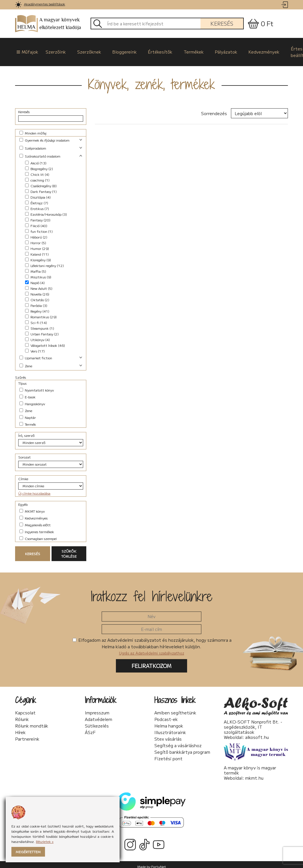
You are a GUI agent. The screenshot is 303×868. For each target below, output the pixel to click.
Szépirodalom (33, 144)
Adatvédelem (99, 715)
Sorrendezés (214, 109)
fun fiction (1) (39, 227)
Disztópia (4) (38, 193)
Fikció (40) (36, 222)
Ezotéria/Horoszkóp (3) (46, 210)
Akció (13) (36, 159)
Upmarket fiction (36, 354)
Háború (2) (36, 233)
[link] (18, 5)
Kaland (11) (37, 250)
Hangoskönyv (32, 400)
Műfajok (24, 50)
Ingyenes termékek (37, 528)
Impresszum (97, 709)
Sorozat (24, 453)
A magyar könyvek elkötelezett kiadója (48, 24)
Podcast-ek (166, 715)
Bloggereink (115, 50)
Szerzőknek (82, 50)
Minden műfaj (33, 129)
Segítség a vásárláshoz (178, 741)
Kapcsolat (25, 709)
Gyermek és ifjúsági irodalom (44, 136)
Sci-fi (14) (36, 318)
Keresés (222, 23)
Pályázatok (209, 50)
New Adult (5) (39, 284)
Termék (28, 420)
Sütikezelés (97, 722)
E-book (27, 393)
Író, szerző (26, 431)
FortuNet (159, 862)
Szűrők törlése (69, 550)
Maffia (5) (36, 267)
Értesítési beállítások (279, 50)
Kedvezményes (33, 514)
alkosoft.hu (257, 733)
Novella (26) (37, 290)
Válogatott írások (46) (45, 341)
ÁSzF (90, 728)
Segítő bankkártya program (182, 748)
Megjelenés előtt (35, 521)
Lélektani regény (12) (44, 261)
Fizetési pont (168, 755)
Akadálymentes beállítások (45, 4)
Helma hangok (169, 722)
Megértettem (28, 852)
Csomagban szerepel (38, 534)
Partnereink (27, 735)
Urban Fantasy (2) (42, 330)
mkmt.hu (254, 774)
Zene (26, 362)
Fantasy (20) (38, 216)
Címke (23, 475)
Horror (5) (36, 239)
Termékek (179, 50)
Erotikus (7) (37, 204)
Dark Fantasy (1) (41, 187)
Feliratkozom (151, 662)
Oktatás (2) (37, 296)
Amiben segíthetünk (175, 709)
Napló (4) (35, 279)
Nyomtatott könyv (37, 386)
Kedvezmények (244, 50)
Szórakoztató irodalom (40, 152)
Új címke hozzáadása (34, 489)
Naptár (28, 413)
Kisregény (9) (38, 256)
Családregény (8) (41, 182)
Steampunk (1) (40, 324)
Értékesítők (148, 50)
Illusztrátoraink (170, 728)
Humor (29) (37, 244)
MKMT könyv (32, 507)
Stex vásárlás (168, 735)
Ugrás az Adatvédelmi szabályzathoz (152, 649)
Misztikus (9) (38, 273)
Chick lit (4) (37, 170)
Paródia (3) (36, 301)
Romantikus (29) (41, 313)
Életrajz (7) (37, 199)
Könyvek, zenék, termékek (151, 80)
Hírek (20, 728)
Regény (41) (37, 307)
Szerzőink (52, 50)
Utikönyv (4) (37, 336)
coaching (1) (37, 176)
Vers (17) (35, 347)
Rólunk (22, 715)
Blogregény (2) (39, 165)
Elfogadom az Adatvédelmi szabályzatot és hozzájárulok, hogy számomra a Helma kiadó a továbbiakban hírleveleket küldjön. (152, 642)
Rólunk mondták (32, 722)
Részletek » (45, 841)
